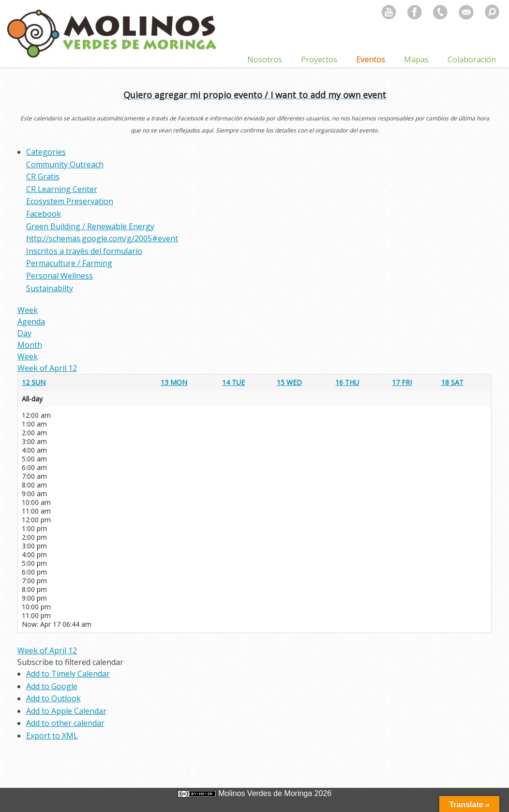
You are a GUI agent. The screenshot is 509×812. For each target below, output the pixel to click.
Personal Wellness (60, 276)
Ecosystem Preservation (70, 201)
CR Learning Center (62, 189)
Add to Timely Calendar (68, 674)
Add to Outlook (53, 698)
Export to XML (52, 736)
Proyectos (319, 59)
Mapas (416, 59)
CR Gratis (43, 177)
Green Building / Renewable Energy (90, 226)
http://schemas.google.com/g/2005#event (102, 238)
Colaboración (472, 59)
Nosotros (265, 59)
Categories (46, 152)
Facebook (44, 214)
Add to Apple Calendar (66, 711)
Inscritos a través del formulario (84, 251)
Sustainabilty (50, 288)
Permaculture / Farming (69, 263)
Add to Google (52, 686)
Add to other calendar (65, 723)
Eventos (371, 59)
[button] (70, 662)
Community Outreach (65, 164)
